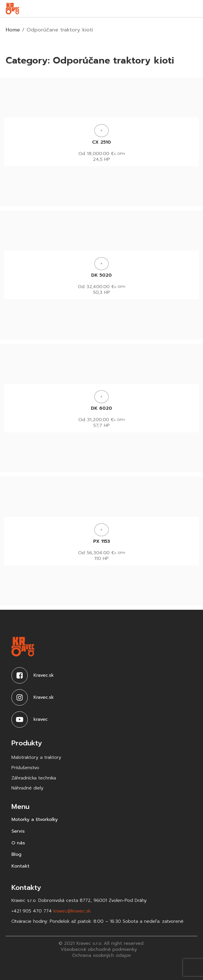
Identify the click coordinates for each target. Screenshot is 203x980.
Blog (16, 854)
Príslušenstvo (25, 768)
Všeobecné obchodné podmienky (99, 950)
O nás (18, 843)
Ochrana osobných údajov (101, 956)
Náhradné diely (27, 788)
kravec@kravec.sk (72, 911)
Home (13, 30)
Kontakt (20, 866)
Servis (18, 831)
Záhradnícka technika (34, 778)
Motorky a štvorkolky (35, 819)
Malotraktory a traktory (36, 758)
